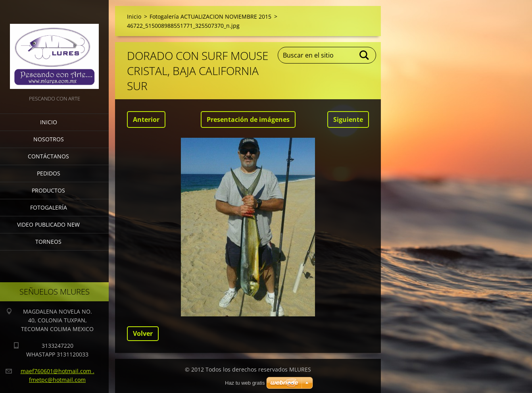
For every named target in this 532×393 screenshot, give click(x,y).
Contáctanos (48, 156)
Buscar (365, 55)
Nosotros (49, 139)
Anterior (146, 119)
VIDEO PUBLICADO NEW (48, 224)
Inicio (49, 122)
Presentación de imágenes (248, 119)
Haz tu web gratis (245, 383)
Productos (48, 190)
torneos (48, 242)
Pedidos (49, 173)
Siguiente (348, 119)
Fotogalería (49, 207)
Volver (143, 333)
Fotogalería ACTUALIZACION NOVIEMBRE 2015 (210, 16)
